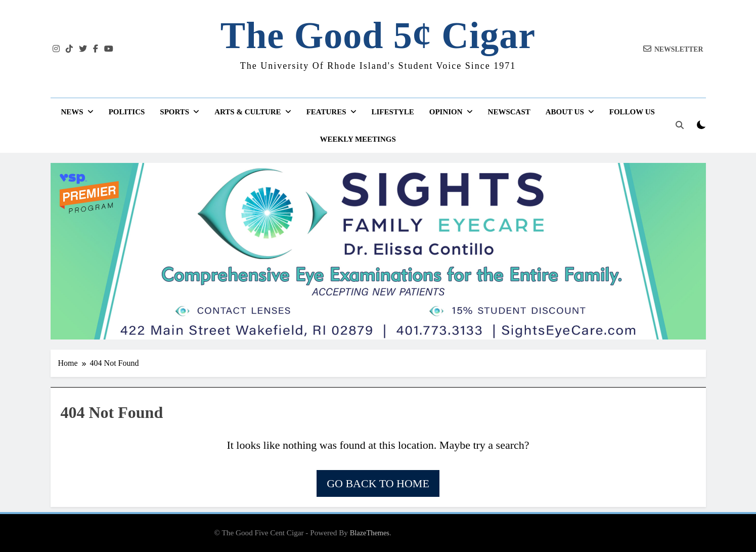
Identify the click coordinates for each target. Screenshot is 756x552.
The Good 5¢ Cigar (378, 35)
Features (326, 112)
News (72, 112)
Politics (127, 112)
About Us (565, 112)
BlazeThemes (370, 533)
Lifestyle (393, 112)
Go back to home (378, 483)
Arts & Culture (248, 112)
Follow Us (632, 112)
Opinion (446, 112)
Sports (174, 112)
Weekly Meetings (358, 139)
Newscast (509, 112)
